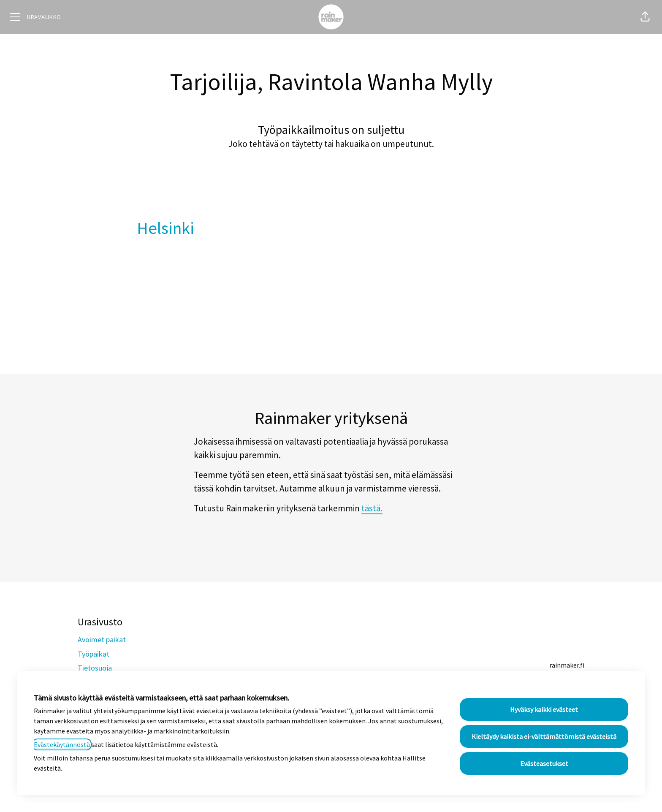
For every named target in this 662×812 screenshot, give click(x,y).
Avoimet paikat (102, 640)
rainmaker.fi (567, 665)
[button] (645, 17)
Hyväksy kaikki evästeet (544, 709)
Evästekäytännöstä (62, 744)
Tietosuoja (95, 668)
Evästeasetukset (544, 763)
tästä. (372, 508)
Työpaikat (94, 654)
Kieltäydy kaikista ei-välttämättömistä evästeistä (544, 736)
